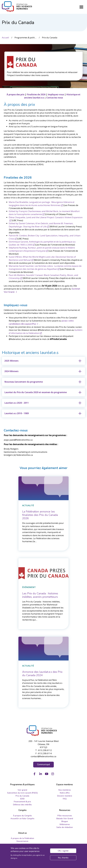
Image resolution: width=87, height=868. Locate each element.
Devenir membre (65, 796)
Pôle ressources (65, 816)
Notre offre (65, 793)
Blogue (65, 821)
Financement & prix (22, 802)
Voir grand (22, 790)
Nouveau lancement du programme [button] (24, 382)
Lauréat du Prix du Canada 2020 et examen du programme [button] (36, 392)
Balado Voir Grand (65, 819)
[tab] (43, 361)
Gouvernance (22, 841)
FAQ (65, 799)
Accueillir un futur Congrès (22, 819)
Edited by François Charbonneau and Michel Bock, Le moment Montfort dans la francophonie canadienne (44, 213)
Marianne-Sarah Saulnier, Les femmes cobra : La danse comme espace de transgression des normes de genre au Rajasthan (45, 267)
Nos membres (65, 790)
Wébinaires (65, 824)
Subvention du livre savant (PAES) (22, 793)
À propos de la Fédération (22, 838)
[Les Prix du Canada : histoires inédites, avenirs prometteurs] (40, 595)
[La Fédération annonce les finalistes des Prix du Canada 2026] (40, 515)
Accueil (5, 38)
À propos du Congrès (22, 816)
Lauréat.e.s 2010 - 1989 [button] (17, 413)
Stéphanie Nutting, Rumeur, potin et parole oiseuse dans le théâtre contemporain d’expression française (42, 249)
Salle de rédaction (65, 827)
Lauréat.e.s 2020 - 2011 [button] (17, 403)
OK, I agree (63, 851)
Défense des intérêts (22, 805)
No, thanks (63, 858)
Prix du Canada (22, 796)
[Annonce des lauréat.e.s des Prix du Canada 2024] (42, 674)
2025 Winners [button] (11, 361)
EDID (22, 799)
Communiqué (44, 764)
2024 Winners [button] (11, 371)
